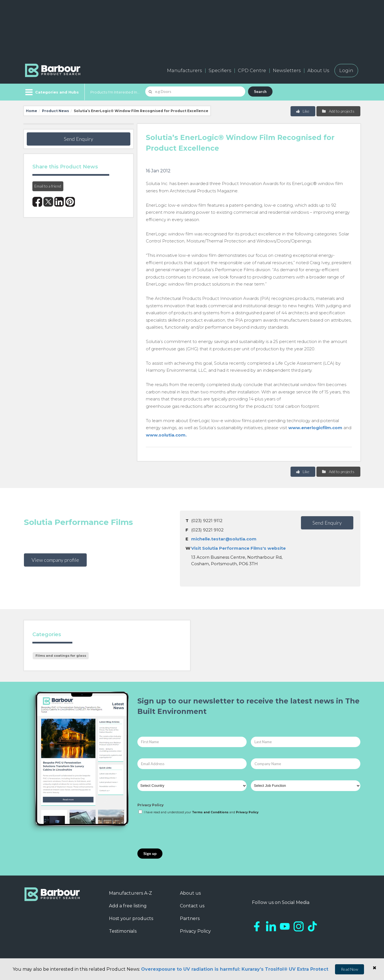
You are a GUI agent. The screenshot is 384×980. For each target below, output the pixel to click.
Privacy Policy (150, 805)
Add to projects (338, 111)
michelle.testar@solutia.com (224, 539)
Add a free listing (128, 906)
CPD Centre (252, 71)
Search (260, 91)
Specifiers (220, 71)
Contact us (192, 906)
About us (190, 893)
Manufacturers (184, 71)
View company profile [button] (55, 560)
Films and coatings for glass (61, 656)
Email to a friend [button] (48, 186)
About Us (318, 71)
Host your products (131, 918)
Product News (55, 111)
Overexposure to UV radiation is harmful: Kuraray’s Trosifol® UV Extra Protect (235, 969)
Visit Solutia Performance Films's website (238, 548)
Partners (190, 918)
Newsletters (287, 71)
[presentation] (180, 832)
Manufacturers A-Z (130, 893)
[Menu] (51, 92)
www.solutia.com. (166, 435)
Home (32, 111)
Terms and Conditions (210, 812)
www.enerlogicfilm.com (315, 428)
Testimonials (123, 931)
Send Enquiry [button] (79, 139)
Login (346, 71)
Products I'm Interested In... (115, 92)
